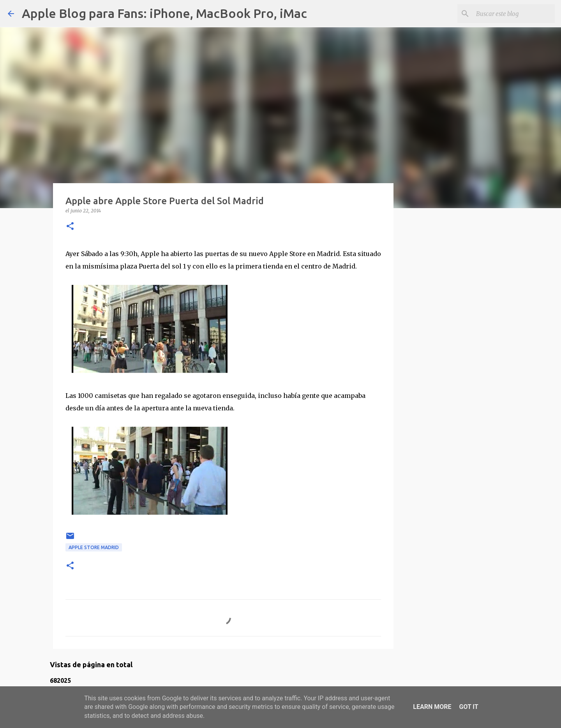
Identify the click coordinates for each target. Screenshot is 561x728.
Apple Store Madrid (94, 547)
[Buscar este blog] (514, 14)
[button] (70, 227)
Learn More (432, 707)
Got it (468, 707)
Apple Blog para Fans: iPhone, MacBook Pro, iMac (164, 13)
